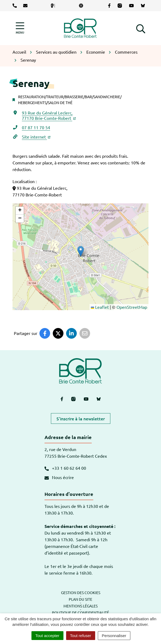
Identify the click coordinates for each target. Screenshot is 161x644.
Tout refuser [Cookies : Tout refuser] (81, 636)
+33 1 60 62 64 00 (65, 468)
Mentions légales (80, 606)
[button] (141, 28)
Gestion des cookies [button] (81, 592)
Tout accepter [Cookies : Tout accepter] (47, 636)
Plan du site (80, 599)
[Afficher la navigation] (20, 28)
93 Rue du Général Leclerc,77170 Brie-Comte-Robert (49, 115)
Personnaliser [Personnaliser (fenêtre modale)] (114, 636)
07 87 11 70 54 (36, 127)
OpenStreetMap (132, 307)
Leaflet (100, 307)
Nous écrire (59, 477)
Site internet (36, 137)
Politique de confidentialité (80, 613)
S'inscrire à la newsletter (81, 418)
